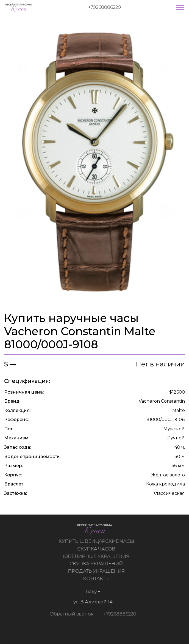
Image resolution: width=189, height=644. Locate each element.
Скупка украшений (97, 564)
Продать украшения (97, 571)
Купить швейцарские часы (97, 541)
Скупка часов (97, 549)
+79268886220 (105, 7)
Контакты (97, 578)
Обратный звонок (71, 614)
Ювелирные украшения (97, 556)
